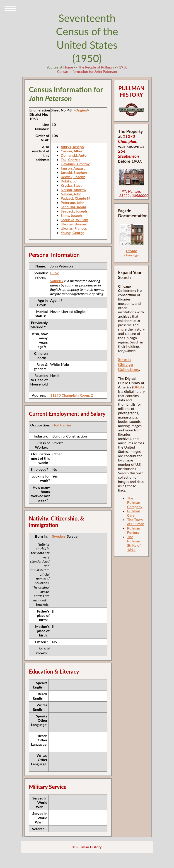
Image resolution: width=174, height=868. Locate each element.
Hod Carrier (62, 425)
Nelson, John (71, 194)
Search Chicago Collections (129, 364)
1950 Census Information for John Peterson (92, 69)
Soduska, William (75, 220)
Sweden (58, 536)
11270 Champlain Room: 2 (72, 395)
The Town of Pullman (136, 522)
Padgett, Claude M (76, 198)
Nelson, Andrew (74, 190)
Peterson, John (73, 202)
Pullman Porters (134, 530)
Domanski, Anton (75, 155)
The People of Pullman (96, 67)
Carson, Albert (72, 151)
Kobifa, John (71, 181)
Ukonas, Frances (74, 228)
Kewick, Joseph (73, 177)
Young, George (72, 233)
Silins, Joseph (71, 215)
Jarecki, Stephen (74, 172)
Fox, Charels (70, 160)
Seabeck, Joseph (74, 211)
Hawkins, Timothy (75, 164)
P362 (55, 273)
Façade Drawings (131, 253)
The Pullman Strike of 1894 (134, 543)
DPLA (138, 387)
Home (68, 67)
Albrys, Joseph (72, 147)
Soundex (57, 281)
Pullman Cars (134, 513)
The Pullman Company (135, 502)
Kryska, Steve (72, 185)
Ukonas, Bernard (74, 224)
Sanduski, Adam (73, 207)
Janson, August (73, 168)
